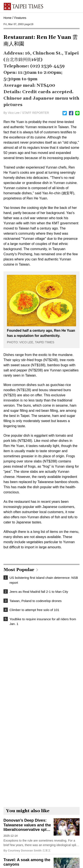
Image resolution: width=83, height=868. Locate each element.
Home (7, 18)
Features (20, 18)
